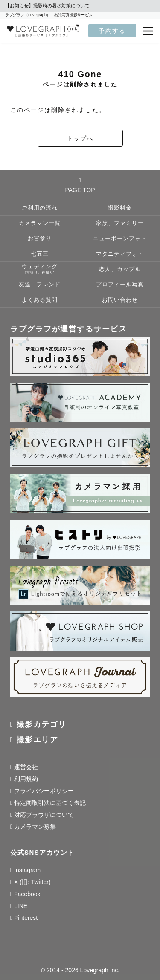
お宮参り (40, 239)
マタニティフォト (120, 254)
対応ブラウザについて (44, 815)
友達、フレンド (40, 285)
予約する (112, 31)
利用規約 (26, 779)
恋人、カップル (120, 269)
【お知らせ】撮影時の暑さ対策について (47, 6)
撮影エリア (38, 740)
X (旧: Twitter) (32, 882)
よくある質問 (40, 300)
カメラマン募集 (35, 827)
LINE (21, 906)
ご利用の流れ (40, 208)
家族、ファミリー (120, 223)
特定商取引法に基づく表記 (50, 803)
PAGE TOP (80, 185)
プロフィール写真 (120, 285)
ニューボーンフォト (120, 239)
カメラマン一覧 (40, 223)
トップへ (80, 138)
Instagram (27, 870)
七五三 (40, 254)
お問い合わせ (120, 300)
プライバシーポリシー (44, 791)
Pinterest (26, 918)
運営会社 (26, 767)
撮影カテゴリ (42, 724)
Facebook (27, 894)
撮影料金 (120, 208)
